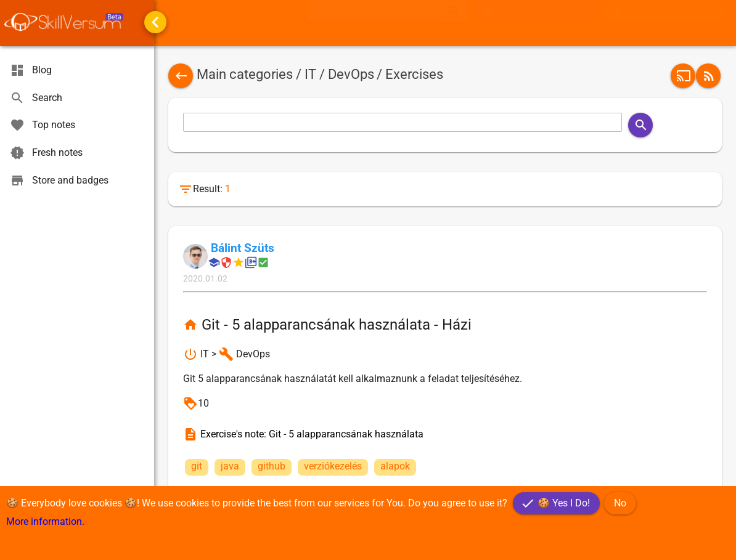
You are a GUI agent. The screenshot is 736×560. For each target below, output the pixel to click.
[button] (664, 23)
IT (310, 74)
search (454, 23)
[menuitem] (664, 23)
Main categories (245, 74)
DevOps (351, 74)
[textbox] (374, 23)
